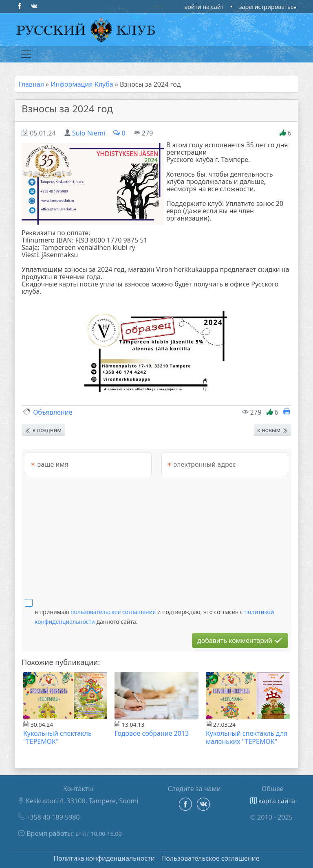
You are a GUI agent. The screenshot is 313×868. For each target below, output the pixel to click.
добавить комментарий (240, 641)
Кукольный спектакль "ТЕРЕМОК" (57, 737)
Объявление (53, 412)
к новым (272, 430)
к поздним (43, 430)
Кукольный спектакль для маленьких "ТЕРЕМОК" (247, 737)
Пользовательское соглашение (211, 858)
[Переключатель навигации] (26, 54)
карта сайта (273, 801)
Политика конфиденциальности (104, 858)
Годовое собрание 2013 (152, 733)
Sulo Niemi (89, 133)
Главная (31, 84)
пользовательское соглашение (113, 612)
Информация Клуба (82, 84)
